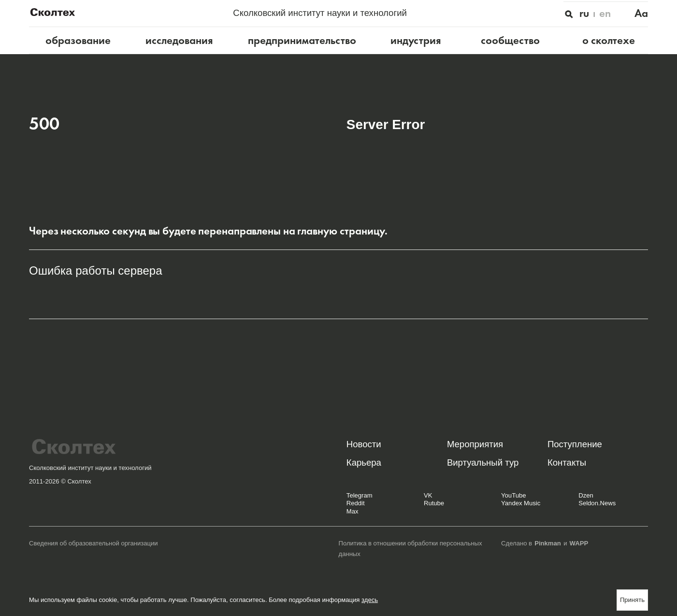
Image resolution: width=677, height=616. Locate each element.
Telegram (360, 495)
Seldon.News (597, 503)
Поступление (575, 444)
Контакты (567, 462)
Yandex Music (521, 503)
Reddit (356, 503)
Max (353, 511)
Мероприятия (475, 444)
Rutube (434, 503)
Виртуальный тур (483, 462)
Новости (364, 444)
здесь (370, 600)
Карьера (364, 462)
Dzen (586, 495)
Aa (641, 14)
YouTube (513, 495)
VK (428, 495)
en (605, 14)
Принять (632, 600)
